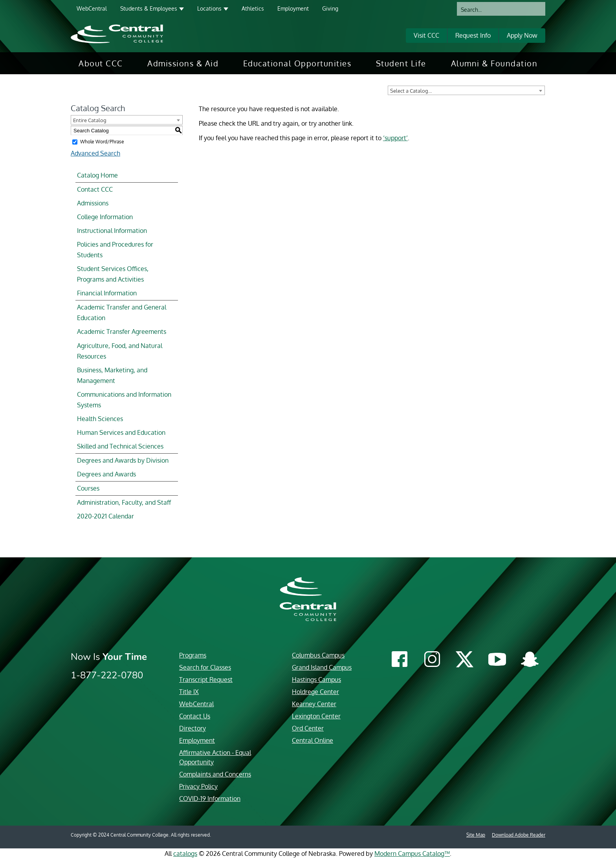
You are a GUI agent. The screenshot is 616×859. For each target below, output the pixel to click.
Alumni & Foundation (494, 63)
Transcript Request (206, 680)
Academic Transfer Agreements (122, 332)
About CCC (101, 63)
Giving (330, 8)
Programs (193, 655)
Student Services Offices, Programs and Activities (113, 274)
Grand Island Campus (322, 667)
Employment (293, 8)
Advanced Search (95, 153)
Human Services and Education (121, 432)
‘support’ (395, 138)
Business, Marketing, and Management (112, 375)
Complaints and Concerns (215, 774)
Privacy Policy (198, 786)
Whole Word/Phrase (102, 142)
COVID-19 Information (210, 799)
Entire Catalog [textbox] (90, 120)
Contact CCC (95, 189)
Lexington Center (316, 716)
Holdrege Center (315, 692)
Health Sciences (100, 419)
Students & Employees (149, 8)
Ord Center (308, 728)
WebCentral (92, 8)
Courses (88, 488)
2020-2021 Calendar (105, 516)
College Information (105, 217)
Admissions (93, 203)
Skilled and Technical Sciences (120, 446)
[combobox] (466, 90)
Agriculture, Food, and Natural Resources (120, 351)
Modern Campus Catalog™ (412, 854)
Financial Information (107, 293)
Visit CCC (426, 35)
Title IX (189, 692)
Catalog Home (97, 175)
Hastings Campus (316, 680)
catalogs (185, 854)
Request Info (473, 35)
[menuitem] (101, 63)
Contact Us (195, 716)
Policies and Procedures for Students (115, 250)
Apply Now (522, 35)
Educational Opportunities (297, 63)
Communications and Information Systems (124, 400)
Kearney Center (314, 704)
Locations (209, 8)
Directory (192, 728)
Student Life (401, 63)
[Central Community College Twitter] (465, 659)
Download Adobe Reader (519, 835)
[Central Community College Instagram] (432, 660)
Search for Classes (205, 667)
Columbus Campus (318, 655)
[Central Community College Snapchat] (530, 660)
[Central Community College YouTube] (497, 662)
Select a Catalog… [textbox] (411, 91)
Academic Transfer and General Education (122, 312)
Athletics (253, 8)
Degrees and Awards (106, 474)
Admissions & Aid (183, 63)
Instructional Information (112, 231)
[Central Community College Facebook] (399, 660)
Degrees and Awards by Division (123, 460)
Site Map (476, 835)
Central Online (313, 740)
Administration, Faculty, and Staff (124, 502)
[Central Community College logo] (117, 33)
